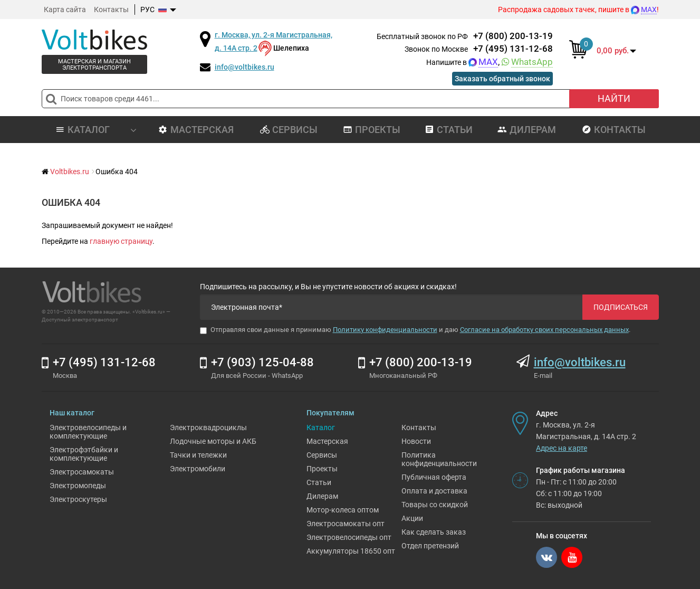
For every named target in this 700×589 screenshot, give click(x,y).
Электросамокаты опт (346, 524)
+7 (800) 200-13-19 (513, 36)
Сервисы (289, 130)
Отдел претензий (430, 546)
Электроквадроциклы (208, 427)
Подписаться (621, 307)
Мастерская (196, 130)
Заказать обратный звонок (502, 79)
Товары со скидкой (435, 505)
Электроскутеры (78, 499)
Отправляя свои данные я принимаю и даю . (415, 330)
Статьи (449, 130)
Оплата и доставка (434, 491)
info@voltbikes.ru (244, 67)
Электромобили (198, 469)
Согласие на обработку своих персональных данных (544, 330)
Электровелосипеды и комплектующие (88, 432)
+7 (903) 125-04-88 (262, 362)
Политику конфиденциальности (385, 330)
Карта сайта (65, 9)
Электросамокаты (82, 472)
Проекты (372, 130)
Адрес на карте (562, 448)
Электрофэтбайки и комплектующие (84, 454)
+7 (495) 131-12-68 (513, 49)
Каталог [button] (96, 130)
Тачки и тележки (198, 455)
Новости (416, 441)
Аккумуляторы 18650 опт (351, 551)
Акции (412, 518)
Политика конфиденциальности (439, 459)
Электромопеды (78, 486)
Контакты (111, 9)
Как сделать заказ (434, 532)
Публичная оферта (434, 477)
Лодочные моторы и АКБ (213, 441)
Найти (614, 98)
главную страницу (121, 241)
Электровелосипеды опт (349, 537)
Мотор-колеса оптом (343, 510)
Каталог (321, 427)
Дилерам (527, 130)
